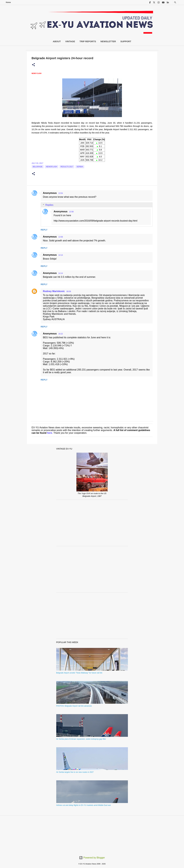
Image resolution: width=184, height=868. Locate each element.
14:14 (61, 255)
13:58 (71, 212)
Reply (44, 230)
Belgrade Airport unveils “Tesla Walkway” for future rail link (79, 673)
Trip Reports (88, 41)
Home (8, 2)
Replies (49, 205)
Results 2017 (67, 167)
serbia (80, 167)
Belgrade (38, 167)
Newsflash (52, 167)
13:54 (61, 193)
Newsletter (108, 41)
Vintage (70, 41)
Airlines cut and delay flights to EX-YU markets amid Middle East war (84, 805)
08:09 (69, 291)
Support (126, 41)
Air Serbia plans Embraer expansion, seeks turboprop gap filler (81, 739)
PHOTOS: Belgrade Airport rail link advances (74, 706)
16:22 (61, 334)
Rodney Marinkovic (54, 291)
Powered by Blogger (92, 858)
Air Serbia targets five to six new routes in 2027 (75, 772)
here (50, 433)
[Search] (175, 2)
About (57, 41)
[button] (33, 65)
